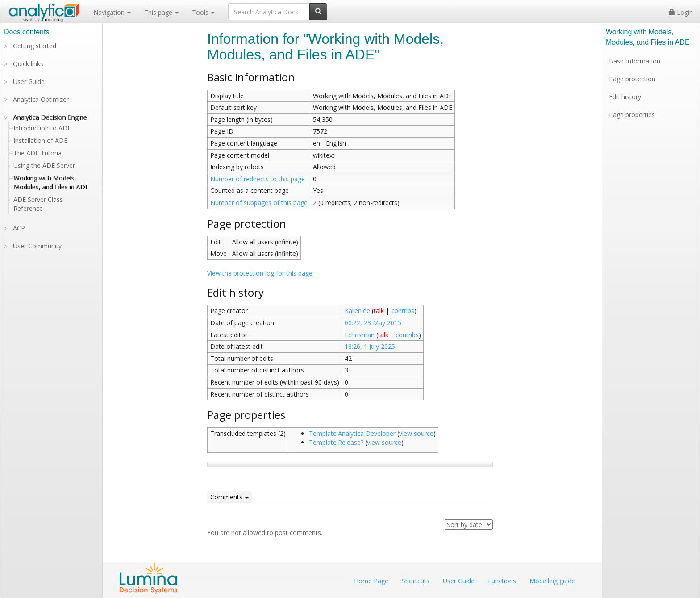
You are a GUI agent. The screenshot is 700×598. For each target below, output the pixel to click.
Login (681, 12)
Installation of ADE (40, 140)
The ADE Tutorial (38, 153)
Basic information (635, 61)
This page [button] (161, 12)
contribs (403, 311)
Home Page (371, 581)
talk (379, 311)
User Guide (29, 82)
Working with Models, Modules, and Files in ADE (51, 182)
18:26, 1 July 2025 (370, 346)
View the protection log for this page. (260, 273)
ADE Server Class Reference (38, 204)
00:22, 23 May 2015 (373, 323)
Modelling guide (552, 581)
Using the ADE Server (44, 165)
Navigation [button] (112, 12)
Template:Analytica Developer (352, 433)
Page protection (632, 79)
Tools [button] (203, 12)
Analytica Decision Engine (50, 117)
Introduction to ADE (42, 128)
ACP (19, 228)
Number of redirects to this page (258, 179)
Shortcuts (416, 581)
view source (416, 433)
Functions (502, 581)
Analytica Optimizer (41, 99)
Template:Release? (336, 442)
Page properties (632, 115)
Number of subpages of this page (259, 203)
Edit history (625, 97)
